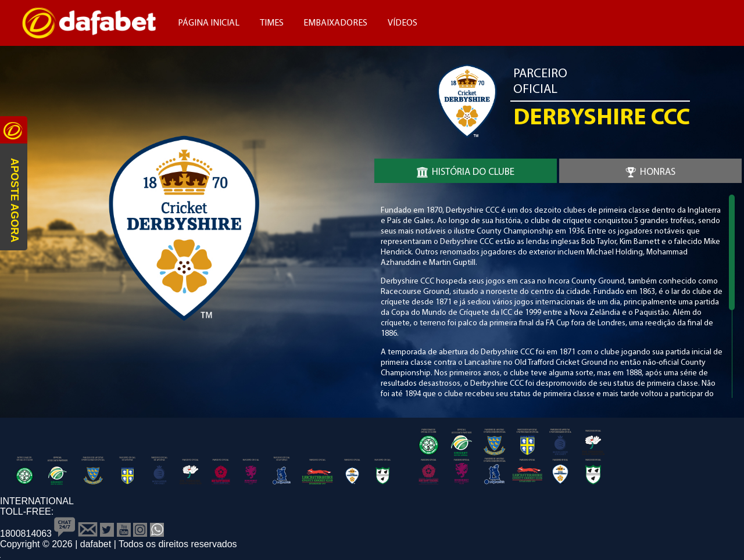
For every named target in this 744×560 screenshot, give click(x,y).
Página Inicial (209, 23)
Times (272, 23)
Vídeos (403, 23)
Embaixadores (335, 23)
